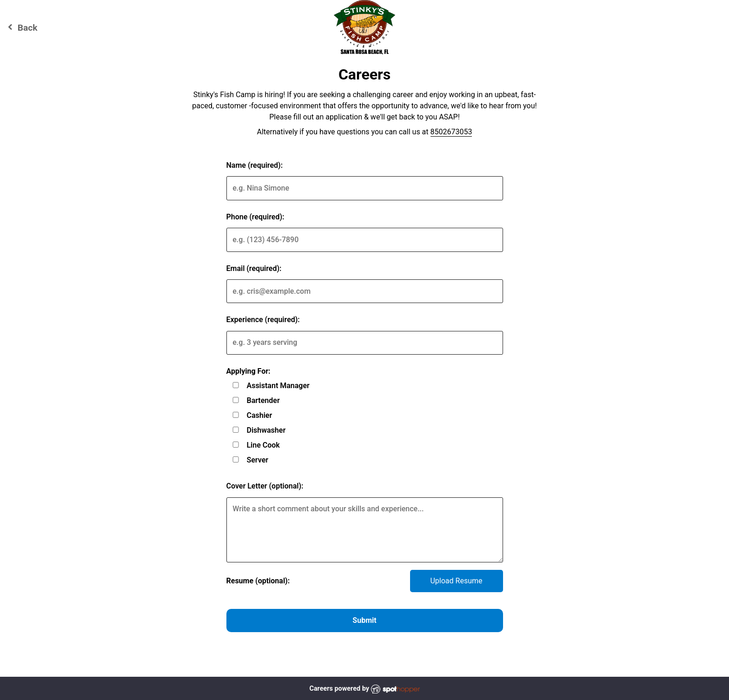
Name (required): (255, 165)
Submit (364, 620)
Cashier (259, 415)
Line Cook (263, 445)
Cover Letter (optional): (265, 486)
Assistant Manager (278, 386)
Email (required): (254, 268)
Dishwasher (266, 430)
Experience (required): (263, 320)
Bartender (263, 400)
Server (257, 460)
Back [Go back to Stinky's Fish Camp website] (21, 27)
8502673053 (451, 132)
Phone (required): (255, 217)
